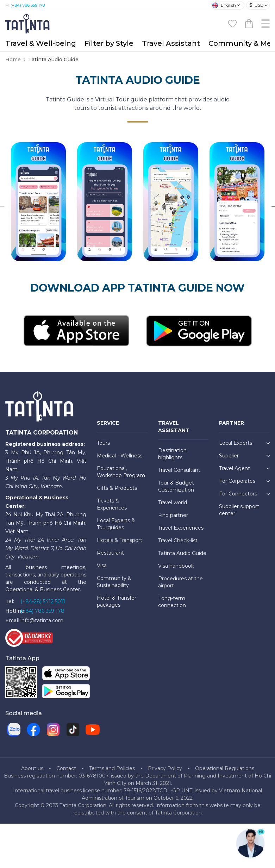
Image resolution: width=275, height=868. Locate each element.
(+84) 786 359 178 (28, 5)
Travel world (173, 502)
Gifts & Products (117, 488)
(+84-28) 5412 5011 (43, 601)
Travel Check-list (178, 541)
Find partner (173, 515)
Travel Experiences (181, 528)
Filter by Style (109, 43)
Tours (103, 443)
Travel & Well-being (41, 43)
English (224, 5)
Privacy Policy (165, 768)
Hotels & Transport (120, 540)
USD (257, 5)
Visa (102, 566)
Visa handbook (176, 566)
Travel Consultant (179, 470)
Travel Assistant (171, 43)
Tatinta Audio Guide (182, 553)
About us (32, 768)
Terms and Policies (112, 768)
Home (13, 60)
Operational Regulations (225, 768)
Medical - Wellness (120, 456)
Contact (66, 768)
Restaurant (110, 553)
